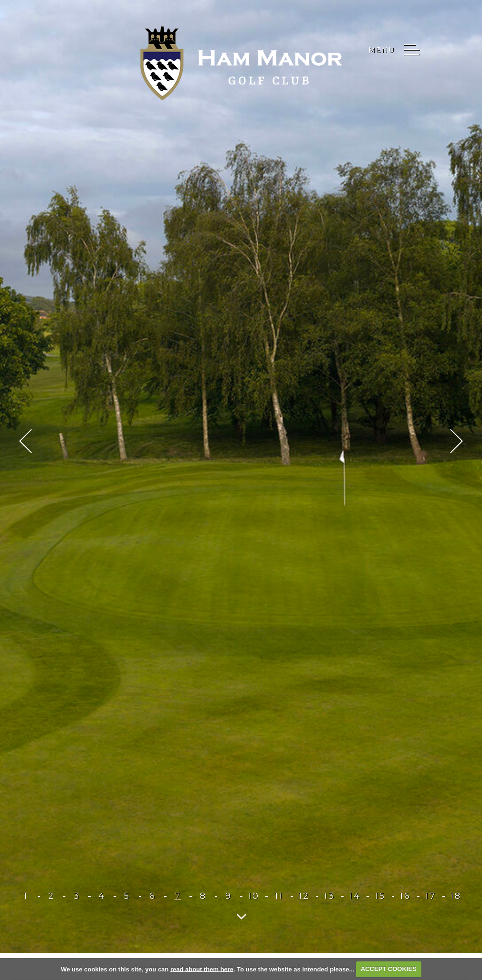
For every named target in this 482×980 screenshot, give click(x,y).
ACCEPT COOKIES (389, 969)
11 (279, 896)
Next (456, 441)
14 (355, 896)
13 (330, 896)
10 (254, 896)
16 (405, 896)
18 (456, 896)
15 (380, 896)
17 (431, 896)
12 (304, 896)
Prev (26, 441)
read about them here (202, 969)
